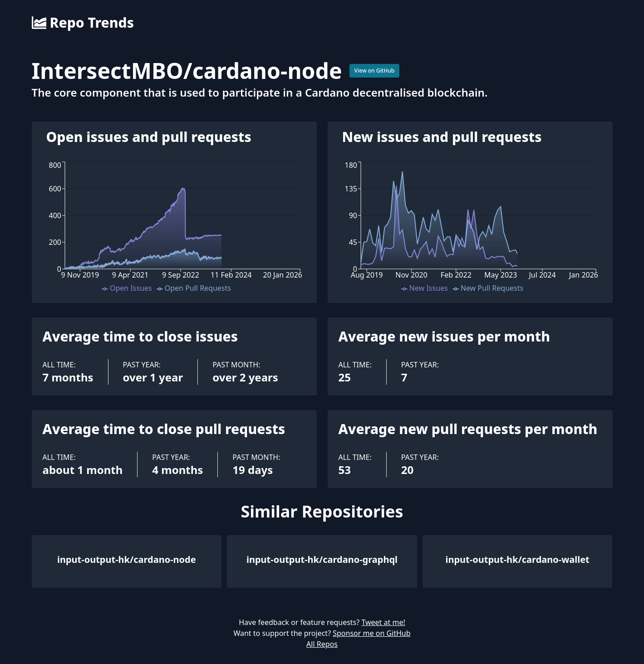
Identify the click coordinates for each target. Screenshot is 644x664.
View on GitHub (375, 71)
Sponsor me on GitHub (371, 633)
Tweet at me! (383, 622)
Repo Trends (83, 23)
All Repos (322, 644)
